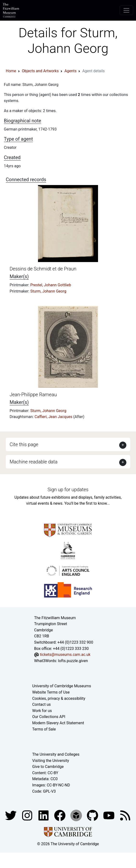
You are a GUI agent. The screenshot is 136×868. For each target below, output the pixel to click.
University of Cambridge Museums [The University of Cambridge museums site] (62, 686)
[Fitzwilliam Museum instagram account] (28, 815)
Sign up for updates (68, 490)
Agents (70, 71)
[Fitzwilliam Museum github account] (93, 815)
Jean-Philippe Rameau (33, 395)
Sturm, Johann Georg (48, 291)
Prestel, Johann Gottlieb (51, 285)
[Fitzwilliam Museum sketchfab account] (77, 815)
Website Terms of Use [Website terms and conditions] (51, 692)
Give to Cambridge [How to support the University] (48, 767)
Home (11, 71)
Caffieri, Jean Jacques (54, 417)
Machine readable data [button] (34, 462)
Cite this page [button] (24, 444)
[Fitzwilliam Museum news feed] (125, 815)
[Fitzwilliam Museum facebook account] (44, 815)
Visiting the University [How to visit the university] (51, 761)
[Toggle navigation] (126, 10)
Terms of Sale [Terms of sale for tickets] (44, 729)
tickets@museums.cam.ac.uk (65, 655)
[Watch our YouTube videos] (109, 815)
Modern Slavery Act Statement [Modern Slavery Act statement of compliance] (58, 723)
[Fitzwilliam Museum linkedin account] (60, 815)
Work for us (42, 711)
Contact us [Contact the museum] (41, 704)
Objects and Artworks (40, 71)
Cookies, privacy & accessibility (59, 698)
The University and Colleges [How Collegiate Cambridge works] (56, 754)
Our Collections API (49, 717)
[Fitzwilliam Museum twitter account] (11, 815)
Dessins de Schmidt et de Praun (43, 269)
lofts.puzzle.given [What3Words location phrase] (73, 661)
